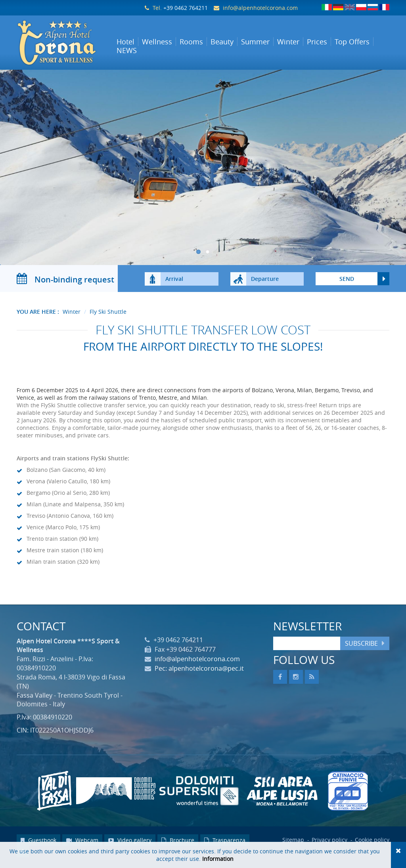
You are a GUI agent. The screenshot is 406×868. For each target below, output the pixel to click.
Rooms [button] (191, 42)
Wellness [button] (157, 42)
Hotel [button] (125, 42)
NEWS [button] (127, 50)
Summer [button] (255, 42)
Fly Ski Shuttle (108, 314)
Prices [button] (317, 42)
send (347, 281)
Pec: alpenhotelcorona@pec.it (199, 671)
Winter (72, 314)
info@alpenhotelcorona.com (260, 8)
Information (218, 859)
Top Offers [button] (352, 42)
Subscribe (361, 646)
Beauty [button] (222, 42)
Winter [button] (288, 42)
